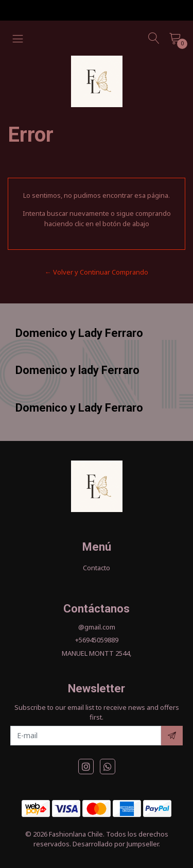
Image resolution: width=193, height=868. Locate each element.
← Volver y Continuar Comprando (97, 272)
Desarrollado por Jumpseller (116, 844)
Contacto (97, 568)
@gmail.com (97, 627)
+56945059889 (97, 640)
